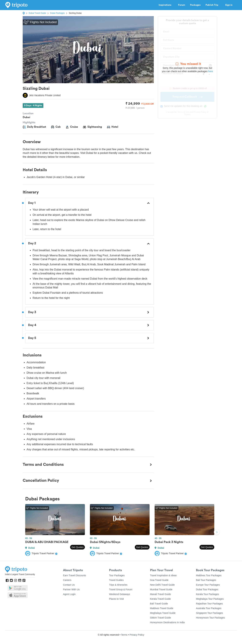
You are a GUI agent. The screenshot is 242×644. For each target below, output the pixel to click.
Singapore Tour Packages (209, 613)
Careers (67, 580)
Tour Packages (117, 575)
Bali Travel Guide (159, 604)
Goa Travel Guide (159, 580)
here (211, 71)
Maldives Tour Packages (209, 575)
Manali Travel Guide (161, 594)
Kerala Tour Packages (207, 594)
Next (217, 532)
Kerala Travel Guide (160, 599)
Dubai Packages (57, 13)
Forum (182, 5)
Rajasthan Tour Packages (209, 604)
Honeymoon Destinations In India (167, 622)
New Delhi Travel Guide (162, 585)
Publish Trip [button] (213, 5)
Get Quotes (77, 547)
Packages (195, 5)
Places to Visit (116, 599)
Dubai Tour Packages (207, 589)
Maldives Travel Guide (162, 608)
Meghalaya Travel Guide (163, 613)
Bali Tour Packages (206, 580)
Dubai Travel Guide (37, 13)
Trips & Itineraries (118, 585)
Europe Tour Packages (208, 585)
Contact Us (69, 585)
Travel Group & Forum (121, 589)
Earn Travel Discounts (75, 575)
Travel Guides (116, 580)
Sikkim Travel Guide (160, 618)
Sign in (229, 5)
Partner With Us (71, 589)
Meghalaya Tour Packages (210, 599)
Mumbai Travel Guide (161, 589)
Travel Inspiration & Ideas (163, 575)
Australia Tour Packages (209, 608)
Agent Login (69, 594)
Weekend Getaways (120, 594)
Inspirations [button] (166, 5)
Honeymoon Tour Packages (210, 618)
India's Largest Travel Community (20, 574)
